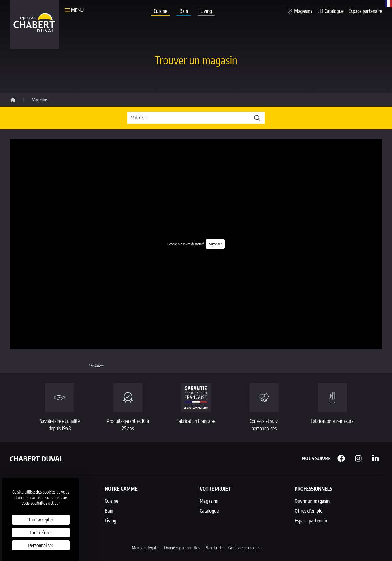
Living (206, 12)
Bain (184, 12)
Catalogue (330, 11)
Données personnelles (182, 548)
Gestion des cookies (244, 548)
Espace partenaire (365, 11)
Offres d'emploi (309, 511)
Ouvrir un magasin (312, 501)
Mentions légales (146, 548)
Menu (74, 10)
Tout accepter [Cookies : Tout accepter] (41, 520)
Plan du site (214, 548)
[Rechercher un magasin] (196, 118)
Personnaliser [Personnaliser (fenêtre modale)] (41, 545)
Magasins (299, 11)
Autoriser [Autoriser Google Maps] (215, 244)
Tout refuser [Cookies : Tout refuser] (41, 533)
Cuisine (160, 12)
